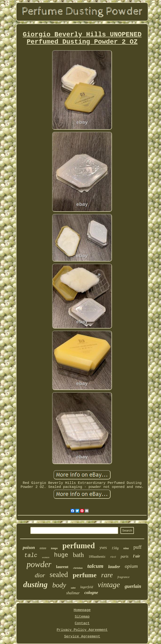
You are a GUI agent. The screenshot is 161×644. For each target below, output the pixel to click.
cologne (91, 593)
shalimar (73, 593)
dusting (35, 584)
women (46, 557)
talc (31, 556)
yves (103, 548)
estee (43, 548)
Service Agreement (82, 637)
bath (78, 555)
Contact (82, 623)
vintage (109, 585)
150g (115, 548)
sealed (59, 575)
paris (125, 556)
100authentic (97, 557)
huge (61, 555)
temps (54, 548)
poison (29, 547)
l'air (137, 556)
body (59, 585)
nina (126, 548)
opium (131, 566)
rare (107, 575)
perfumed (79, 546)
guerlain (133, 586)
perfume (85, 575)
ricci (113, 557)
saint (73, 588)
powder (39, 564)
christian (78, 568)
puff (138, 547)
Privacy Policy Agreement (82, 630)
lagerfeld (87, 587)
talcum (95, 566)
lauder (114, 567)
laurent (62, 567)
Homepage (82, 610)
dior (40, 575)
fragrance (123, 577)
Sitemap (82, 617)
